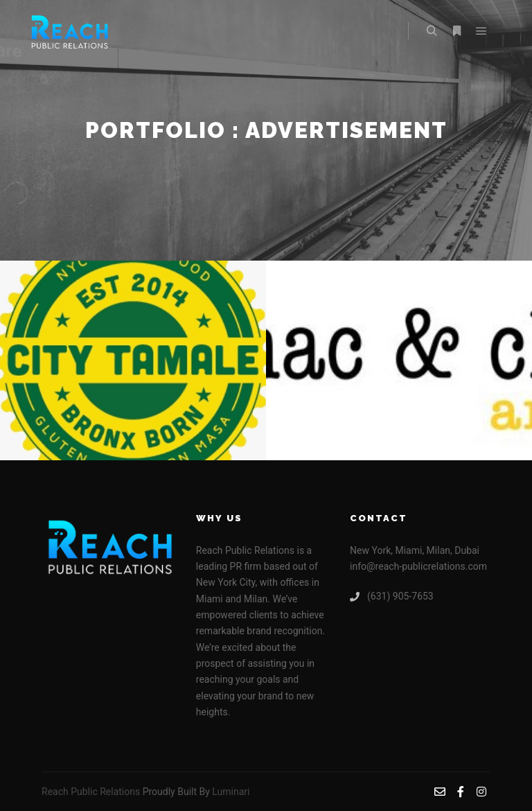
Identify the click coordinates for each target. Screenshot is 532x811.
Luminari (231, 792)
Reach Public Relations (91, 792)
